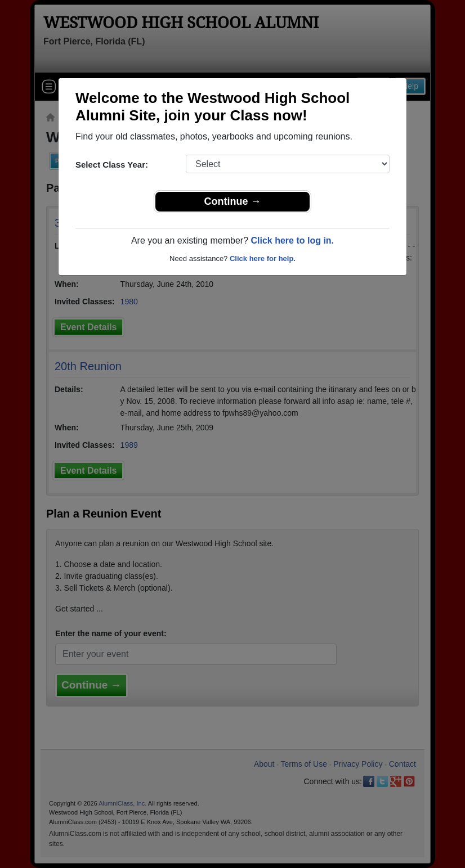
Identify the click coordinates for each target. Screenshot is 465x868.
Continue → (233, 201)
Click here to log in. (292, 240)
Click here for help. (263, 258)
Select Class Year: (112, 165)
